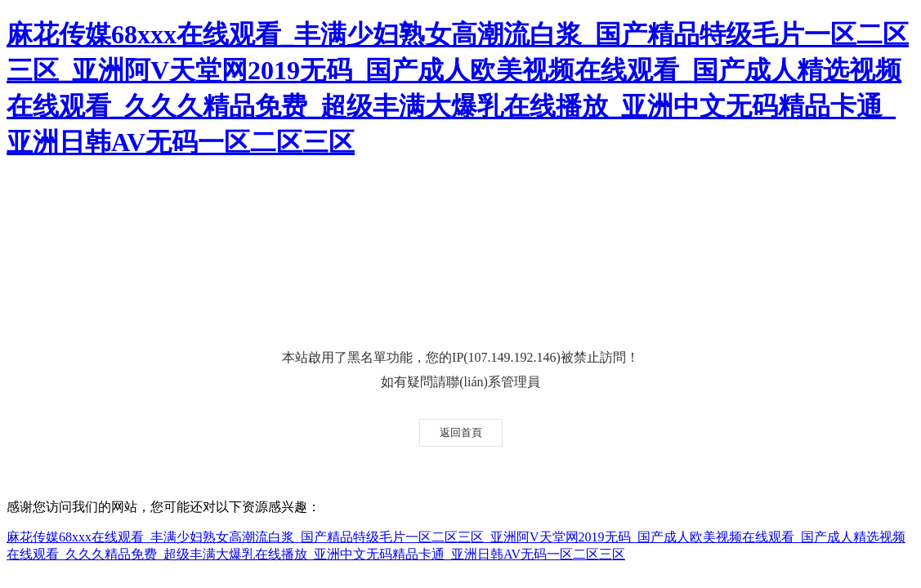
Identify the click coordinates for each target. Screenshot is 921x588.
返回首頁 (461, 432)
